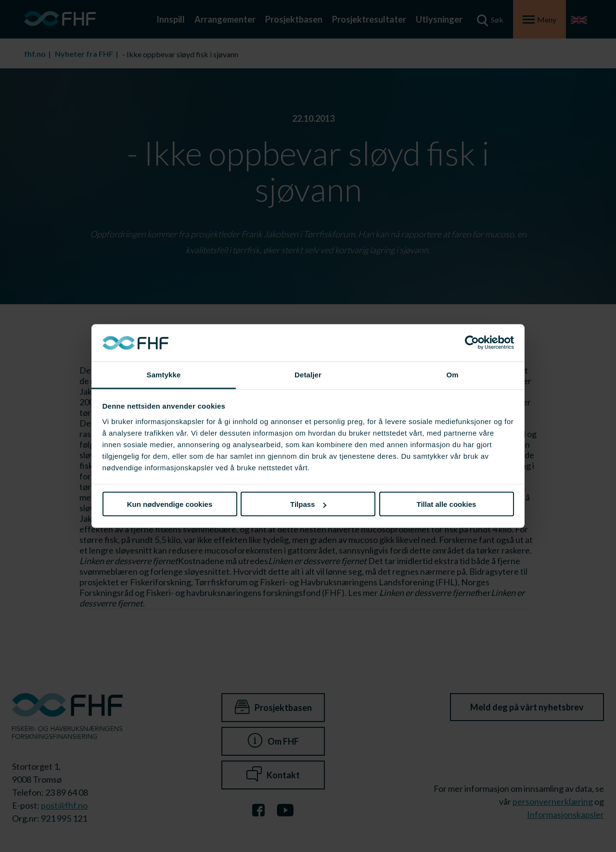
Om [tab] (452, 374)
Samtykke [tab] (164, 374)
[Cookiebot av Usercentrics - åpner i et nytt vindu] (472, 343)
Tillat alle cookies (447, 504)
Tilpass (308, 504)
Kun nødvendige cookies (170, 504)
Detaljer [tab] (308, 374)
